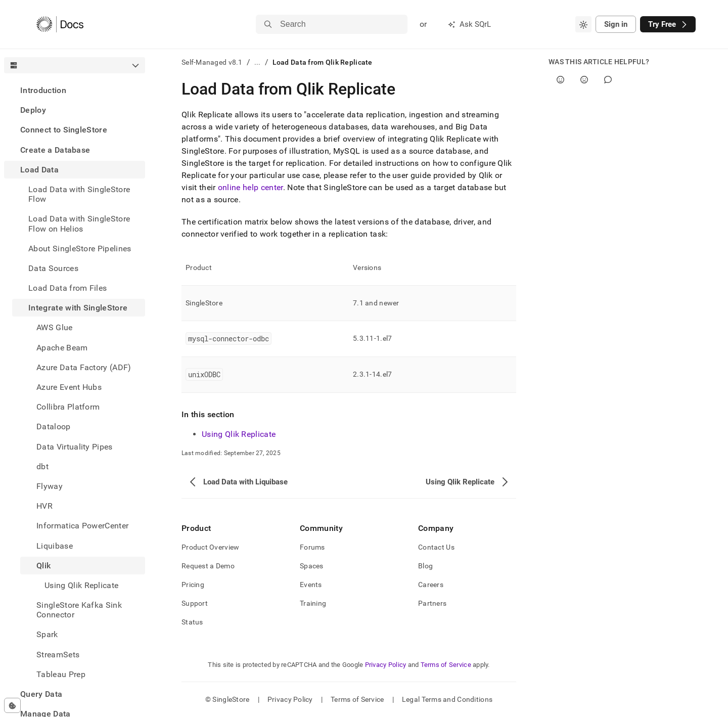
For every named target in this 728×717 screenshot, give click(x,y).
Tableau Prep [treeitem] (61, 674)
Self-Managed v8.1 (212, 62)
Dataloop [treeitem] (54, 427)
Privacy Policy (386, 665)
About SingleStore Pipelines (80, 249)
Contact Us (436, 547)
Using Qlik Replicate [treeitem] (81, 585)
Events (311, 585)
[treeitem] (75, 90)
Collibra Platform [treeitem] (68, 407)
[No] (584, 80)
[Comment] (608, 80)
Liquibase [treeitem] (55, 546)
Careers (431, 585)
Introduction (43, 90)
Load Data (39, 170)
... (258, 62)
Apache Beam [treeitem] (62, 348)
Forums (312, 547)
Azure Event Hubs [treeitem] (69, 387)
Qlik (43, 566)
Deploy (33, 110)
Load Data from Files (67, 288)
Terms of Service (446, 665)
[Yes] (560, 80)
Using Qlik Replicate (239, 434)
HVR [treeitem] (44, 506)
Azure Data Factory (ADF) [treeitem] (84, 367)
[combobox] (583, 24)
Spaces (312, 566)
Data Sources (53, 268)
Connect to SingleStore (64, 130)
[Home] (60, 24)
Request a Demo (208, 566)
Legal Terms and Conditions (447, 699)
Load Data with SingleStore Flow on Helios (79, 223)
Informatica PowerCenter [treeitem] (82, 526)
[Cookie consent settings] (12, 705)
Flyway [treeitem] (50, 486)
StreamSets (58, 655)
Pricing (193, 585)
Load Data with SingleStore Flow (79, 194)
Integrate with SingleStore (78, 308)
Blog (425, 566)
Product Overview (210, 547)
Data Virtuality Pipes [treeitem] (75, 447)
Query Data (41, 694)
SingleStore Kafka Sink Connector (79, 610)
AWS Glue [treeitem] (55, 327)
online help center (251, 187)
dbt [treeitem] (42, 466)
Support (195, 603)
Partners (432, 603)
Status (192, 622)
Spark (47, 634)
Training (313, 603)
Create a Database (55, 150)
